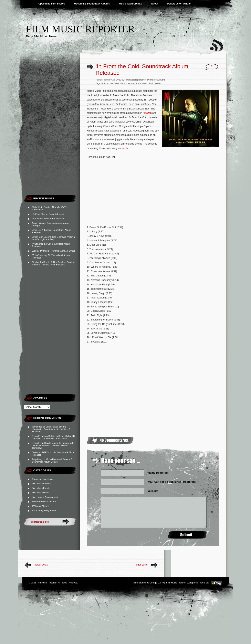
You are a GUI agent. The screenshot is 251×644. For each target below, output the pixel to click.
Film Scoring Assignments (45, 497)
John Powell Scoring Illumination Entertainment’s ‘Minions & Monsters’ (51, 429)
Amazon (147, 113)
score (131, 83)
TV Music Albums (41, 506)
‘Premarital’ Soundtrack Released (49, 219)
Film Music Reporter (80, 29)
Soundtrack (142, 83)
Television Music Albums (44, 502)
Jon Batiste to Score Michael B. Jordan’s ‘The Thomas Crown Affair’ (54, 437)
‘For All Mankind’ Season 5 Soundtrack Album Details (52, 461)
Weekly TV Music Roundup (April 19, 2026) (54, 251)
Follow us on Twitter (179, 4)
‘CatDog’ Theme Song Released (48, 214)
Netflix (123, 83)
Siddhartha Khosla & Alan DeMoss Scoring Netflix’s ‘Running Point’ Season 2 (53, 263)
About (155, 4)
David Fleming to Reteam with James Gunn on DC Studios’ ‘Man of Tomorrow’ (53, 445)
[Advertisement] (52, 131)
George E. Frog (157, 583)
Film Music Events (41, 488)
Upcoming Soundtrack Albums (92, 4)
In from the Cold (110, 83)
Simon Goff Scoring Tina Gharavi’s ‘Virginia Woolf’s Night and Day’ (53, 238)
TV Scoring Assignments (44, 510)
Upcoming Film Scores (52, 4)
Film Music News (40, 493)
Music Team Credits (130, 4)
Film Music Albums (41, 484)
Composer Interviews (43, 479)
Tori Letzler (155, 83)
